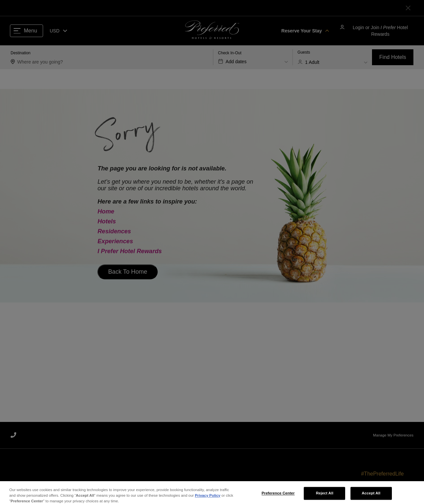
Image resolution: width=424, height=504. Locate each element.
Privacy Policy (208, 500)
